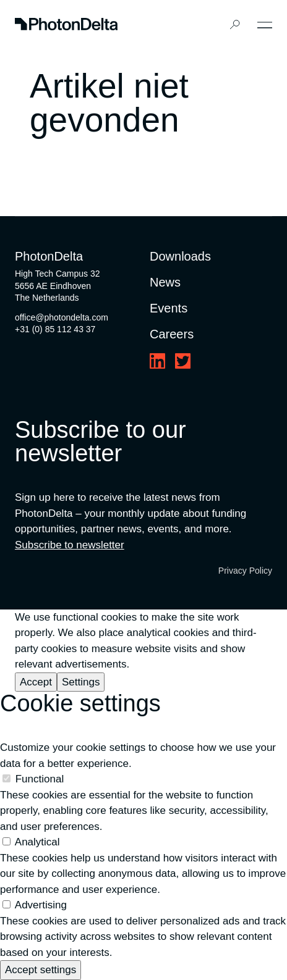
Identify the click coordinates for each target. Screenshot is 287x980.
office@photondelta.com (62, 317)
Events (169, 308)
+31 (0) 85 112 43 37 (55, 329)
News (165, 282)
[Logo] (66, 25)
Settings (81, 682)
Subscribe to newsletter (70, 545)
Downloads (180, 256)
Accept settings (41, 970)
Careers (172, 334)
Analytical (37, 842)
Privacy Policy (245, 571)
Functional (40, 779)
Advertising (41, 905)
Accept (36, 682)
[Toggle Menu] (265, 25)
